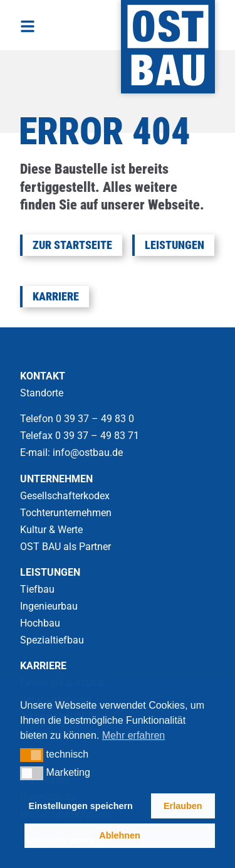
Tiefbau (37, 589)
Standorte (42, 393)
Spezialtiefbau (52, 640)
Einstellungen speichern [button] (81, 806)
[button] (32, 755)
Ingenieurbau (49, 606)
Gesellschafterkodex (65, 496)
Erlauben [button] (183, 806)
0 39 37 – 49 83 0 (96, 419)
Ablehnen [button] (120, 835)
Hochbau (40, 623)
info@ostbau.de (88, 453)
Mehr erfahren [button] (134, 735)
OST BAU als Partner (65, 547)
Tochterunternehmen (66, 513)
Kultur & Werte (51, 530)
